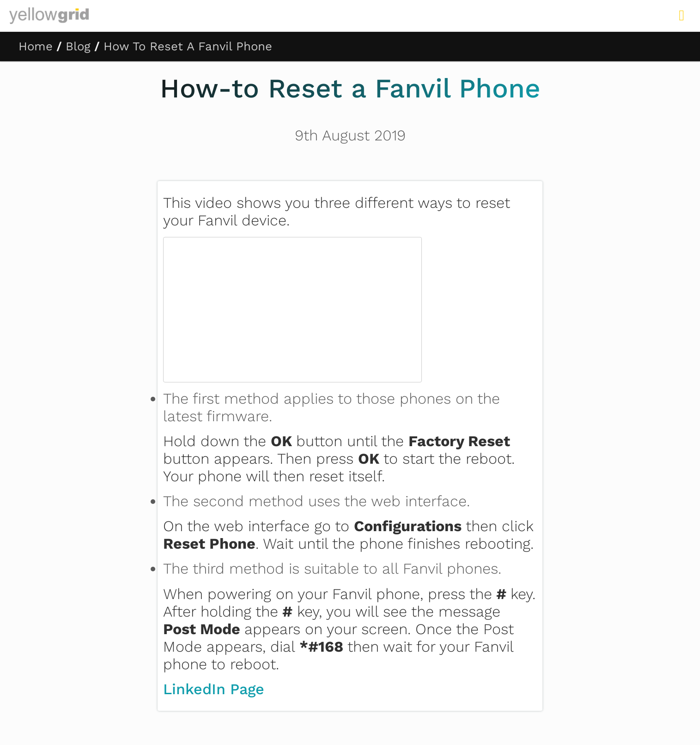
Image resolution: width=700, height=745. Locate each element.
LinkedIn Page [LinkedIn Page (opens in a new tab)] (214, 689)
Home (36, 46)
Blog (78, 46)
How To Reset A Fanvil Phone (188, 46)
